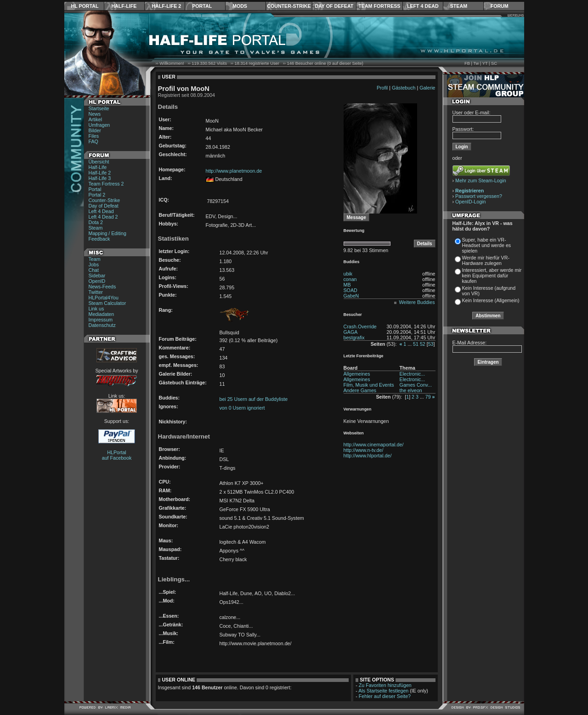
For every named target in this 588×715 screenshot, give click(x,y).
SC (494, 63)
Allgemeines (357, 374)
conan (350, 279)
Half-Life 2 (166, 6)
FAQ (93, 141)
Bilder (95, 130)
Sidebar (97, 276)
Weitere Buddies (417, 302)
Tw (476, 63)
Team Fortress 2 (106, 184)
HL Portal (85, 6)
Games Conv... (416, 385)
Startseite (99, 108)
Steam (459, 6)
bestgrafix (354, 338)
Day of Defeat (334, 6)
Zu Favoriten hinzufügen (385, 685)
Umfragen (99, 125)
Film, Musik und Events (369, 385)
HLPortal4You (104, 298)
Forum (500, 6)
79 (428, 397)
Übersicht (99, 162)
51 (416, 344)
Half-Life (124, 6)
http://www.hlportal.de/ (368, 456)
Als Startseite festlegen (383, 691)
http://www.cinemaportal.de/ (374, 445)
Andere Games (360, 390)
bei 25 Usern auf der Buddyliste (254, 399)
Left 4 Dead (423, 6)
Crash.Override (360, 327)
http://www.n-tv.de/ (364, 450)
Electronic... (413, 374)
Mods (240, 6)
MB (347, 285)
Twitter (96, 292)
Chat (94, 270)
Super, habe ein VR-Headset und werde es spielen (487, 245)
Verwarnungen (358, 409)
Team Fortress (379, 6)
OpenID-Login (470, 202)
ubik (348, 274)
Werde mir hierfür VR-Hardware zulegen (486, 260)
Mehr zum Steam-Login (481, 180)
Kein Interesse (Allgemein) (491, 300)
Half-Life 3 (100, 178)
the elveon (411, 390)
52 (423, 344)
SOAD (351, 290)
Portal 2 (97, 195)
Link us (96, 309)
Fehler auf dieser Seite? (385, 696)
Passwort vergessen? (479, 196)
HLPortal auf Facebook (117, 455)
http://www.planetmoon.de (234, 171)
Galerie (427, 88)
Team (95, 259)
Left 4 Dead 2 (103, 217)
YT (485, 63)
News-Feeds (102, 287)
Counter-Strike (289, 6)
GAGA (351, 332)
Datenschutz (102, 325)
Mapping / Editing (107, 233)
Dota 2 (96, 222)
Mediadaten (102, 314)
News (95, 114)
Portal (202, 6)
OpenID (97, 281)
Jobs (94, 265)
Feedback (99, 239)
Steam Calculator (107, 303)
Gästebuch (404, 88)
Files (94, 136)
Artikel (96, 119)
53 (431, 344)
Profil (382, 88)
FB (467, 63)
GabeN (351, 296)
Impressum (101, 320)
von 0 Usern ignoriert (242, 408)
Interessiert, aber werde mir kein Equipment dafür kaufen (492, 276)
